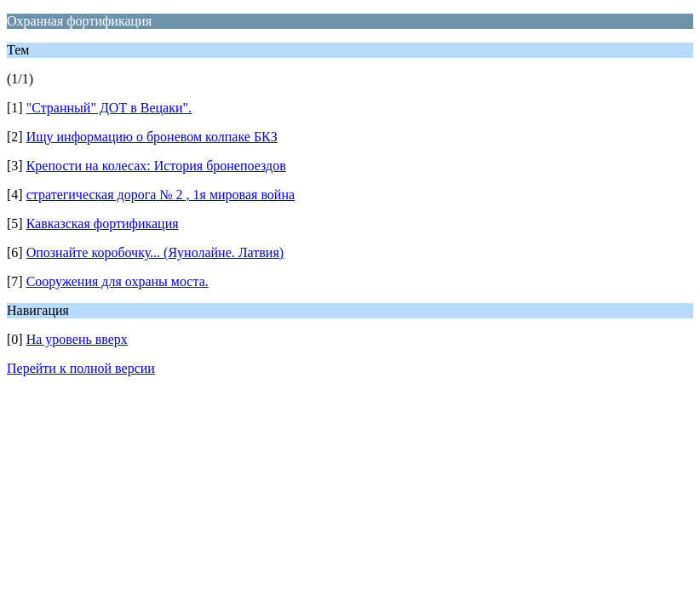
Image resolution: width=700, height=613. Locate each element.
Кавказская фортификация (103, 223)
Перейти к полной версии (81, 368)
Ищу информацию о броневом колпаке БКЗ (152, 137)
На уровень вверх (77, 339)
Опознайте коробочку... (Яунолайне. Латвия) (155, 252)
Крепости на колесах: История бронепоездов (156, 166)
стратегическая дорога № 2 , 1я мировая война (161, 195)
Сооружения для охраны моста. (118, 281)
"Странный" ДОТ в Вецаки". (109, 108)
